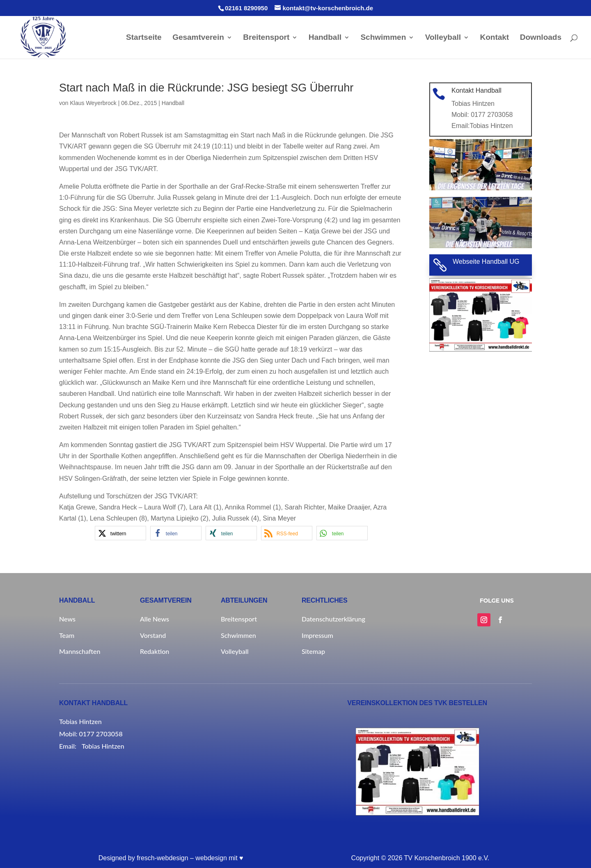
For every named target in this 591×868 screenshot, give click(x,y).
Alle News (155, 619)
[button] (120, 533)
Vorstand (153, 635)
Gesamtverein (198, 38)
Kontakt (494, 38)
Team (67, 635)
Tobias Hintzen (491, 125)
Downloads (541, 38)
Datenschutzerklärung (333, 619)
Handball (325, 38)
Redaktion (155, 651)
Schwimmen (383, 38)
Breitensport (266, 38)
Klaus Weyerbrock (93, 103)
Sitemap (313, 651)
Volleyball (443, 38)
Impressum (317, 635)
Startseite (144, 38)
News (67, 619)
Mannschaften (80, 651)
